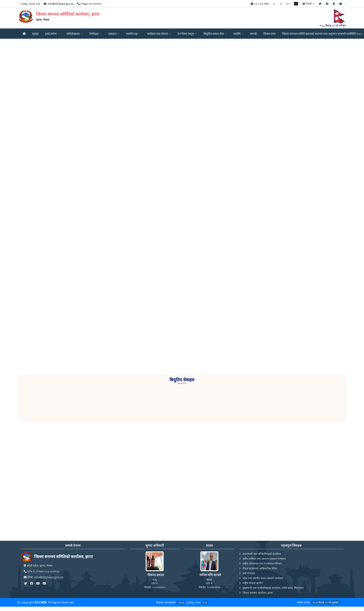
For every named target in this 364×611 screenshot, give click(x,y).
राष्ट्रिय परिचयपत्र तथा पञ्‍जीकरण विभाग (262, 563)
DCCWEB (41, 602)
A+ (288, 4)
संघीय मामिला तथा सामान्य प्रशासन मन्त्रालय (264, 559)
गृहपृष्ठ (35, 34)
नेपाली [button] (307, 4)
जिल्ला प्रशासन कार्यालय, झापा (258, 593)
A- (275, 4)
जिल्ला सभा (271, 34)
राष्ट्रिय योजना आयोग (253, 583)
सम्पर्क (255, 34)
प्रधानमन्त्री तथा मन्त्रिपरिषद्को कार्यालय (262, 554)
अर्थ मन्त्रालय (249, 573)
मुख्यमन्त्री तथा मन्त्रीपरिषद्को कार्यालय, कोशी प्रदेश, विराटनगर (273, 588)
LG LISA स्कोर (260, 4)
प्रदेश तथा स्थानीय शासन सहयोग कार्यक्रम (263, 578)
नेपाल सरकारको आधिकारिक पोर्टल (260, 568)
